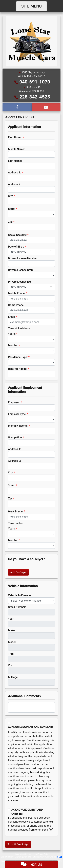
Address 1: (14, 173)
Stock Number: (17, 607)
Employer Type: (17, 414)
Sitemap (36, 857)
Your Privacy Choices (51, 857)
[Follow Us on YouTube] (46, 107)
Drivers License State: (21, 270)
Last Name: (15, 161)
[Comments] (32, 707)
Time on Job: (16, 523)
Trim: (11, 654)
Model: (12, 642)
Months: (13, 345)
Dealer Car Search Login (10, 857)
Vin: (10, 665)
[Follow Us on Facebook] (17, 107)
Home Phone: (16, 305)
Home (17, 854)
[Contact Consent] (9, 810)
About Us (24, 854)
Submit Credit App (18, 844)
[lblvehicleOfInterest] (32, 601)
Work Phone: (16, 512)
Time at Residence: (20, 328)
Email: (12, 317)
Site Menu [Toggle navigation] (32, 6)
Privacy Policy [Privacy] (43, 854)
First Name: (15, 137)
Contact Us (33, 854)
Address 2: (14, 184)
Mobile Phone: (17, 293)
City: (11, 196)
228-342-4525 (35, 97)
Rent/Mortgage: (18, 369)
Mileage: (13, 677)
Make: (12, 630)
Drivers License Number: (23, 258)
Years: (12, 334)
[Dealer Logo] (32, 41)
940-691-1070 (35, 82)
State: (12, 209)
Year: (11, 619)
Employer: (14, 402)
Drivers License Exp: (20, 282)
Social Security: (17, 235)
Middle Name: (16, 149)
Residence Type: (18, 357)
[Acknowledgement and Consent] (9, 723)
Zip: (10, 222)
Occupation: (15, 437)
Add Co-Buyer (18, 572)
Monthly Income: (18, 426)
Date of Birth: (16, 247)
